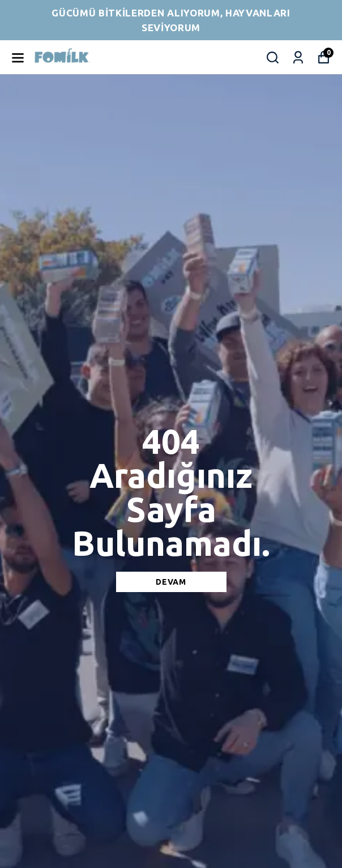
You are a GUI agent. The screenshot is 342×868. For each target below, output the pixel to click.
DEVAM (171, 582)
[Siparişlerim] (298, 58)
